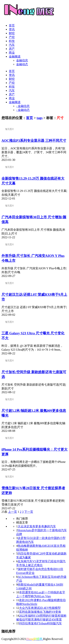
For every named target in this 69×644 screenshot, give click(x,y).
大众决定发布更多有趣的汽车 (37, 526)
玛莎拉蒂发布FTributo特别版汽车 (40, 623)
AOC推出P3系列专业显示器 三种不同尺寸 (34, 141)
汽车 (12, 45)
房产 (12, 49)
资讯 (12, 29)
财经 (12, 33)
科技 (12, 41)
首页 (12, 25)
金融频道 (15, 56)
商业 (12, 53)
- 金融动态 (23, 110)
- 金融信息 (23, 106)
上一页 (13, 512)
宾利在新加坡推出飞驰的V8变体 (40, 612)
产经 (12, 37)
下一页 (29, 512)
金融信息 (22, 60)
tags (40, 118)
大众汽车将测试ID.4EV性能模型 (40, 608)
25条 (4, 512)
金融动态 (22, 64)
